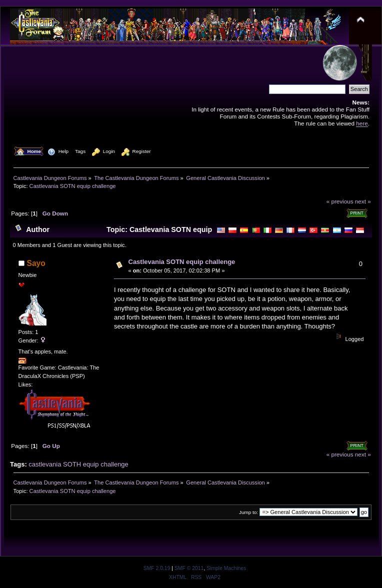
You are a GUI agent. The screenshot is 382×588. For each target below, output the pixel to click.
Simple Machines (226, 568)
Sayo (36, 263)
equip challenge (106, 464)
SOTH (72, 464)
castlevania (45, 464)
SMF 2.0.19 (157, 568)
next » (363, 201)
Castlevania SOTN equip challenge (182, 262)
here (362, 123)
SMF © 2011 (189, 568)
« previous (340, 201)
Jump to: (248, 512)
